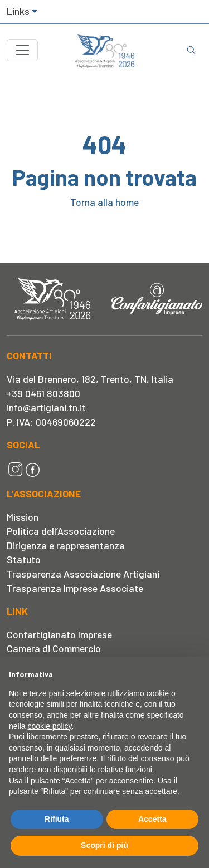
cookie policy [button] (49, 726)
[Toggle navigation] (22, 50)
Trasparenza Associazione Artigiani (83, 574)
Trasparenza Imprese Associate (75, 588)
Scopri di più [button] (104, 845)
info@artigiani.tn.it (46, 407)
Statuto (24, 559)
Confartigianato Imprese (59, 634)
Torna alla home (104, 202)
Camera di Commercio (54, 648)
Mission (23, 517)
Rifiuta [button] (57, 819)
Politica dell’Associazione (61, 531)
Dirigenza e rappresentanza (66, 545)
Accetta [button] (152, 819)
